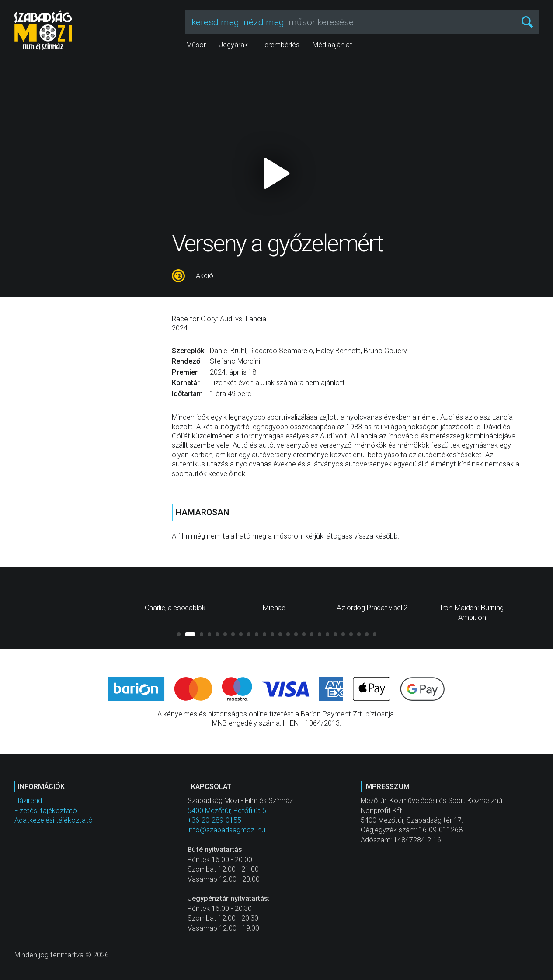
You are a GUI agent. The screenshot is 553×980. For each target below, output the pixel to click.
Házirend (28, 801)
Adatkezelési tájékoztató (54, 820)
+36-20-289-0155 (214, 820)
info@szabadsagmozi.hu (226, 830)
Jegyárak (233, 45)
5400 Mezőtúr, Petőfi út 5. (228, 811)
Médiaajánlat (332, 45)
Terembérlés (280, 45)
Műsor (196, 45)
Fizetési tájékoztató (46, 811)
